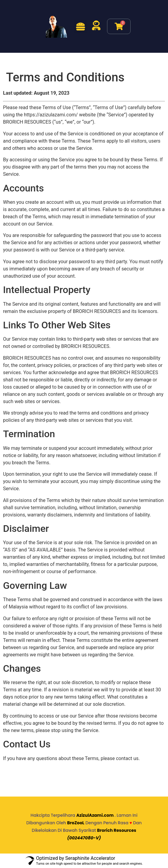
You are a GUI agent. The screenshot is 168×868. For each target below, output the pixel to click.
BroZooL (76, 823)
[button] (81, 26)
